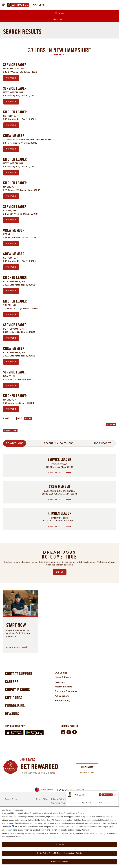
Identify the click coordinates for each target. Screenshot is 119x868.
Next (110, 470)
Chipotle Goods (18, 737)
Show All (9, 476)
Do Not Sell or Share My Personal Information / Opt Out (59, 853)
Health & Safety (66, 732)
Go (27, 464)
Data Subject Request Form (71, 813)
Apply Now (55, 518)
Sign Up (61, 616)
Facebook (75, 782)
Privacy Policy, (81, 830)
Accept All (60, 845)
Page (6, 464)
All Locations (64, 741)
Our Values (63, 718)
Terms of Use (89, 833)
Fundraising (15, 755)
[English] (59, 19)
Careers (39, 5)
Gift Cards (14, 746)
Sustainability (64, 746)
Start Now (16, 670)
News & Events (65, 723)
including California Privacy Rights (16, 833)
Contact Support (20, 719)
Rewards (12, 763)
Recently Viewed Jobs (59, 489)
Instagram (63, 782)
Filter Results (60, 100)
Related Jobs (15, 489)
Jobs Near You (104, 489)
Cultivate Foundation (68, 737)
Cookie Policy (39, 830)
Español (59, 13)
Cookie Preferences (59, 862)
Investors (62, 727)
